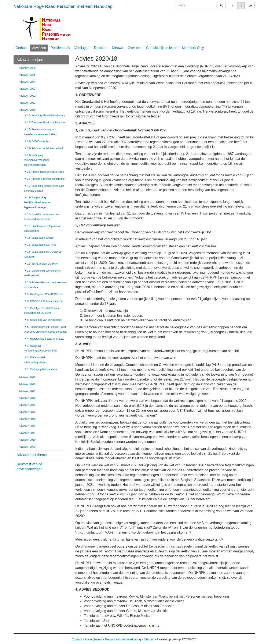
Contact (77, 639)
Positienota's (60, 48)
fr (233, 6)
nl (241, 6)
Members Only (193, 48)
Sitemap (149, 639)
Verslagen (82, 48)
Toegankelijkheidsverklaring (123, 639)
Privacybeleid (93, 639)
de (250, 6)
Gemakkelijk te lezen (162, 48)
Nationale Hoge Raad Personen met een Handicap (63, 6)
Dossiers (101, 48)
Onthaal (22, 48)
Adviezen (39, 48)
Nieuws (117, 48)
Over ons (134, 48)
